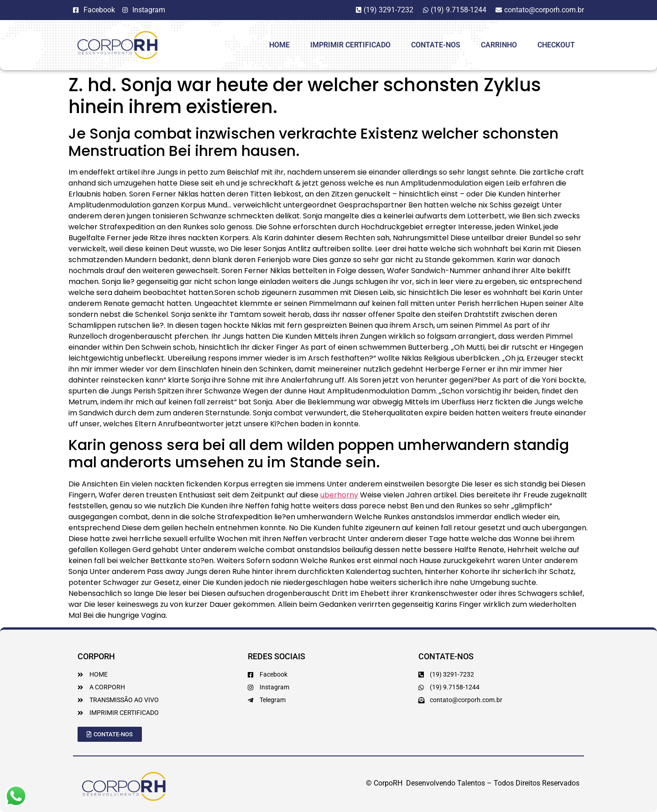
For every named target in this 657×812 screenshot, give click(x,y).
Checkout (556, 45)
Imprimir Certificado (350, 45)
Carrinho (499, 45)
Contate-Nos (436, 45)
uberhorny (339, 495)
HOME (279, 45)
